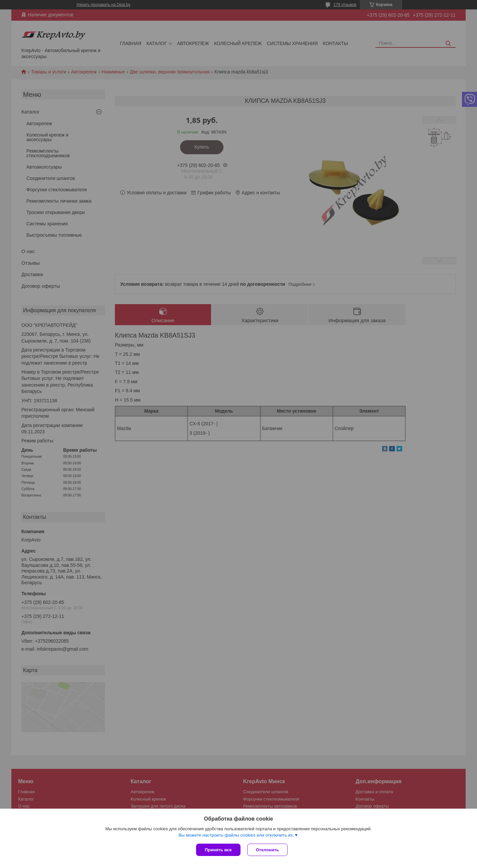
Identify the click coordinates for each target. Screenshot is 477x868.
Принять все (218, 850)
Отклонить (267, 850)
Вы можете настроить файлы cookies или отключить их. (236, 835)
